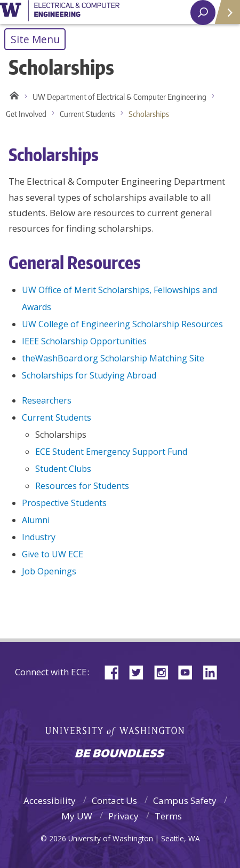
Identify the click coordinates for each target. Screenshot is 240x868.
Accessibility (50, 800)
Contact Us (114, 800)
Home (13, 97)
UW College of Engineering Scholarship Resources (122, 324)
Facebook (116, 671)
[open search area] (203, 13)
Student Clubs (63, 469)
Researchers (47, 400)
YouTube (189, 671)
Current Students (87, 114)
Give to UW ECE (53, 554)
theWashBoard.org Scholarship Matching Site (113, 358)
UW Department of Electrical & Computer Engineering (119, 97)
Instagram (165, 671)
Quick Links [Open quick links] (224, 16)
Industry (39, 537)
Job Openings (49, 571)
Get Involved (26, 114)
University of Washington (60, 12)
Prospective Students (64, 503)
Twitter (140, 671)
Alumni (36, 520)
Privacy (123, 816)
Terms (168, 816)
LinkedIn (214, 671)
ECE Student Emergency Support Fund (111, 452)
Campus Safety (185, 800)
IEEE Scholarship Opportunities (84, 341)
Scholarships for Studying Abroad (89, 375)
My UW (77, 816)
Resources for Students (82, 486)
